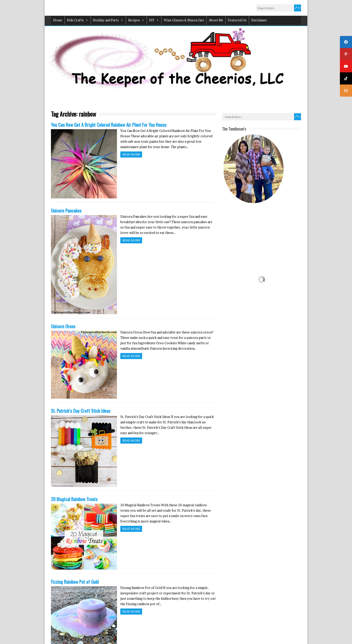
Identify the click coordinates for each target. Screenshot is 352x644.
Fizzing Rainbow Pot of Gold (75, 582)
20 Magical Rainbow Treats (74, 499)
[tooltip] (346, 42)
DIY (154, 20)
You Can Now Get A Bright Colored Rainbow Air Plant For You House (109, 125)
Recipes (136, 20)
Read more (131, 154)
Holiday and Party (108, 20)
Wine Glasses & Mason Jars (184, 20)
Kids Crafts (78, 20)
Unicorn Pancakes (66, 210)
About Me (216, 20)
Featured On (237, 20)
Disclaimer (259, 20)
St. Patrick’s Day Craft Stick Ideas (81, 411)
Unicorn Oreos (63, 326)
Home (58, 20)
